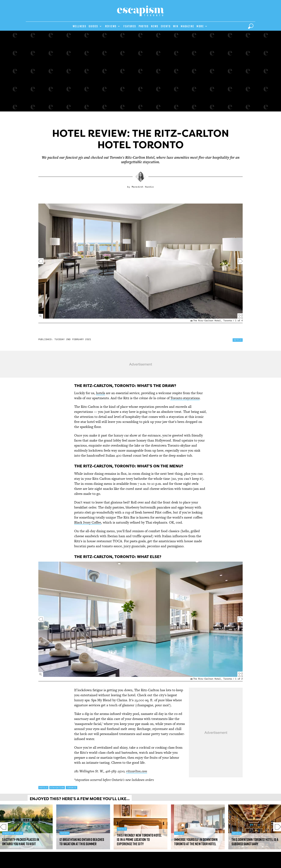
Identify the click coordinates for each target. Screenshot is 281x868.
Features (130, 26)
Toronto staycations (185, 398)
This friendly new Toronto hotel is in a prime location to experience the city (139, 840)
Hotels (238, 340)
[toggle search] (251, 26)
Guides (93, 26)
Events (166, 26)
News (155, 26)
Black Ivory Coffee (88, 522)
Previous (7, 827)
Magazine (187, 26)
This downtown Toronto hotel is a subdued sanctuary (255, 842)
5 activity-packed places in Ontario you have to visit (21, 842)
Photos (144, 26)
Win (176, 26)
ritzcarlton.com (137, 771)
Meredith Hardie (143, 187)
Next (274, 827)
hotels (101, 393)
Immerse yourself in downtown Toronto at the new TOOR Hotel (196, 842)
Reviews (111, 26)
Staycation (57, 788)
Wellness (79, 26)
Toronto (72, 788)
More (200, 26)
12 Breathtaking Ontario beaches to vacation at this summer (82, 842)
